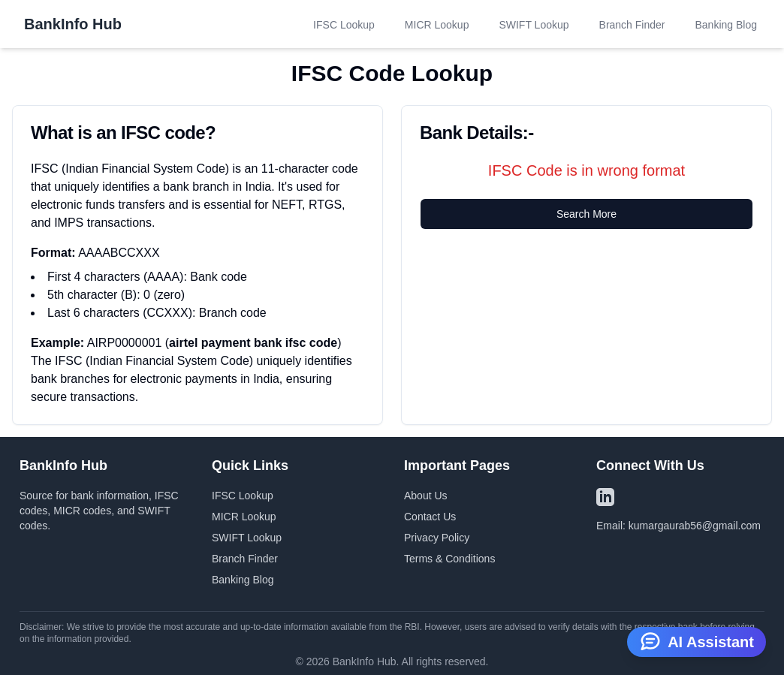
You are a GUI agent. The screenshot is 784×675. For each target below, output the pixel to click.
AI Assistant (697, 640)
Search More (586, 214)
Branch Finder (632, 25)
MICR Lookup (437, 25)
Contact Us (430, 517)
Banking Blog (726, 25)
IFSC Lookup (344, 25)
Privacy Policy (437, 538)
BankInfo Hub (73, 24)
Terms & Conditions (449, 559)
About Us (426, 496)
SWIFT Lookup (534, 25)
